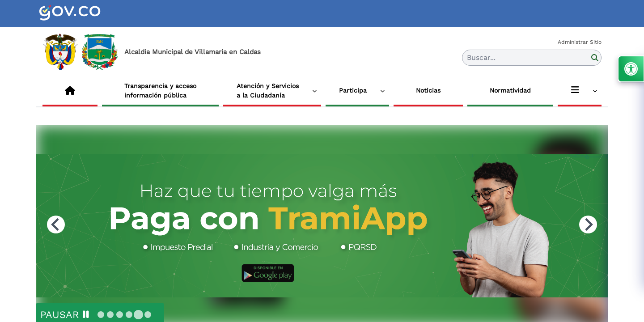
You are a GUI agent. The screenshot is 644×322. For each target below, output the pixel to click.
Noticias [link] (428, 90)
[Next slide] (588, 225)
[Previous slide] (56, 225)
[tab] (101, 315)
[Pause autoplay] (65, 315)
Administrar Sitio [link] (580, 42)
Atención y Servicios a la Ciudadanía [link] (268, 91)
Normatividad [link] (510, 90)
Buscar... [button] (481, 57)
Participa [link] (353, 90)
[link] (80, 13)
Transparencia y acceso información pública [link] (160, 91)
